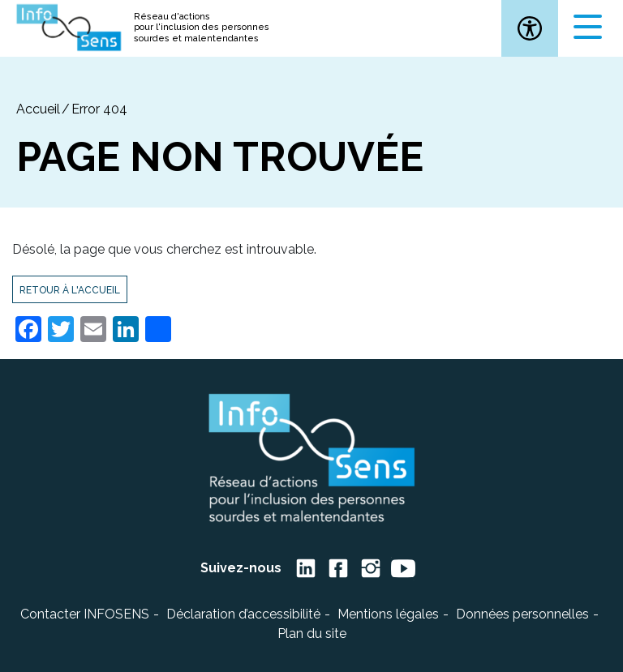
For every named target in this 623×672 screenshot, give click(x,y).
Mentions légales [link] (388, 614)
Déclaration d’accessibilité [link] (243, 614)
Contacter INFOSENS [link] (85, 614)
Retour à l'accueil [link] (70, 290)
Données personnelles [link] (522, 614)
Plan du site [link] (312, 633)
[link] (530, 28)
